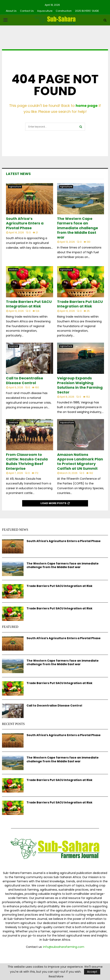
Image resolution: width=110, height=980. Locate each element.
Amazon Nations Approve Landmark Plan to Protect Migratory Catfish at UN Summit (80, 461)
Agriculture (15, 187)
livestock (14, 346)
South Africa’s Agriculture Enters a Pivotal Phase (25, 223)
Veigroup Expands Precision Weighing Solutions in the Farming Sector (80, 385)
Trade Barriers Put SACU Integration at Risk (29, 304)
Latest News (18, 174)
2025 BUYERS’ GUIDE (87, 11)
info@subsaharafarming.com (64, 947)
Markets (13, 270)
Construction (64, 11)
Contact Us (27, 11)
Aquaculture (45, 11)
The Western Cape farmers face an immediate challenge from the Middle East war (78, 228)
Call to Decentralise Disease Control (25, 380)
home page (87, 106)
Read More (56, 976)
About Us (11, 11)
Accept (92, 972)
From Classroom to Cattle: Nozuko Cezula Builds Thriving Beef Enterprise (27, 461)
